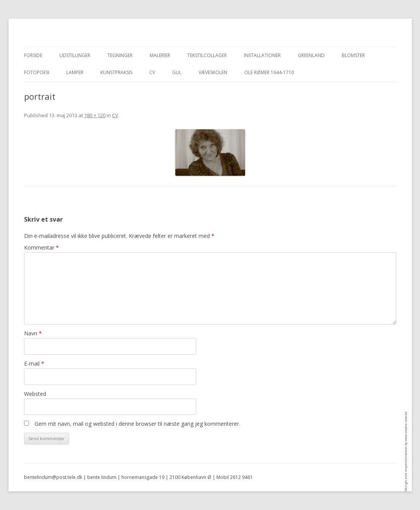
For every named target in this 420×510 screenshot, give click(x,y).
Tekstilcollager (207, 55)
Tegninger (120, 55)
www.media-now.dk (405, 426)
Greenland (311, 55)
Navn (33, 333)
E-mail (34, 363)
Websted (35, 394)
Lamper (75, 72)
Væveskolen (213, 72)
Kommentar (41, 247)
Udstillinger (75, 55)
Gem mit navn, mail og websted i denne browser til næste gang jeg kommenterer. (137, 424)
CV (152, 72)
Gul (177, 72)
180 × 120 (95, 115)
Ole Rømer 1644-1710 (269, 72)
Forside (33, 55)
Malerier (160, 55)
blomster (353, 55)
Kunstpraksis (116, 72)
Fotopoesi (37, 72)
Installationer (262, 55)
